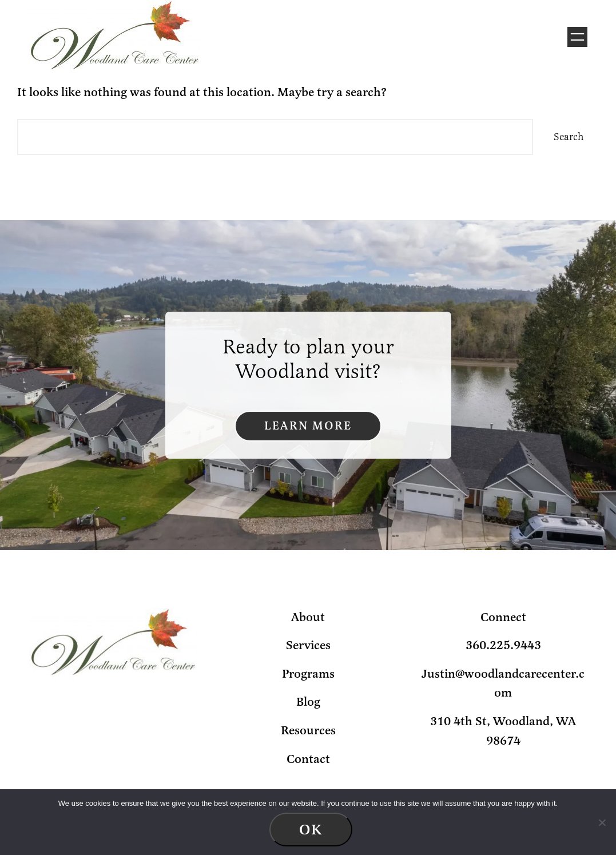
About (308, 617)
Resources (308, 730)
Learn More (308, 426)
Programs (308, 674)
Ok (311, 830)
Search (569, 137)
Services (308, 645)
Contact (308, 759)
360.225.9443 (503, 645)
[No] (602, 822)
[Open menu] (577, 37)
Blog (308, 702)
